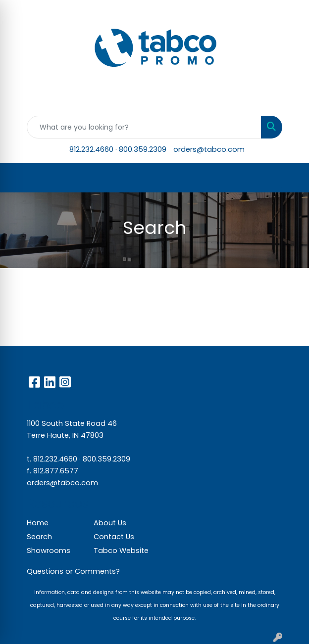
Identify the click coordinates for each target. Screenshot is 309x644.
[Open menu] (289, 178)
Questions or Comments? (73, 571)
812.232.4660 (91, 149)
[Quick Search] (144, 127)
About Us (110, 523)
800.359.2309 (143, 149)
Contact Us (114, 537)
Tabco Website (121, 551)
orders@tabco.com (209, 149)
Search (39, 537)
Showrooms (49, 551)
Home (38, 523)
